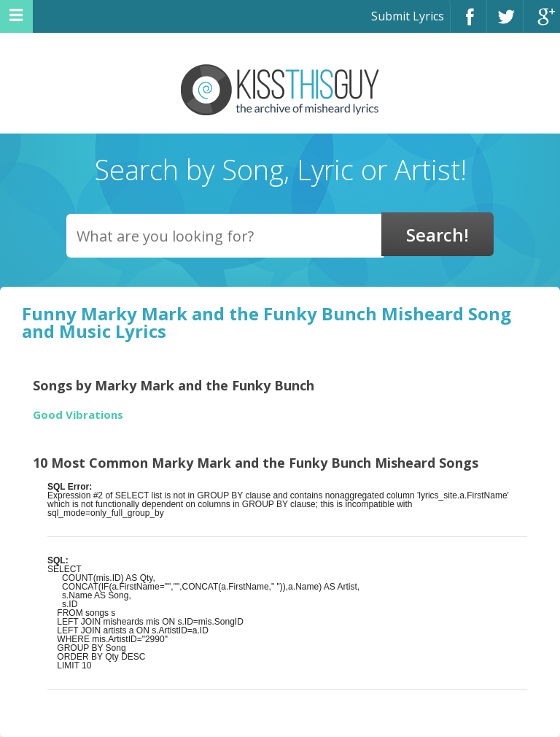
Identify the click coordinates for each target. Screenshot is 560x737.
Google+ (542, 23)
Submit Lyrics (408, 16)
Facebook (468, 23)
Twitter (505, 23)
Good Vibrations (78, 415)
